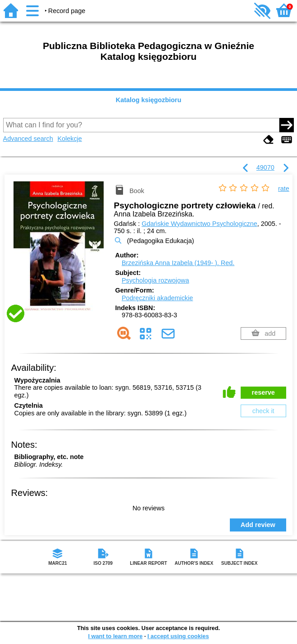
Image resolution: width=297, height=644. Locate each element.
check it (263, 411)
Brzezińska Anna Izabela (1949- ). (178, 263)
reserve (263, 392)
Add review (258, 525)
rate (284, 189)
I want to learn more (115, 636)
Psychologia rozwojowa (155, 280)
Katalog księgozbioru (149, 100)
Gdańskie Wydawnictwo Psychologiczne (199, 224)
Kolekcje (69, 139)
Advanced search (28, 139)
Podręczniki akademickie (157, 298)
